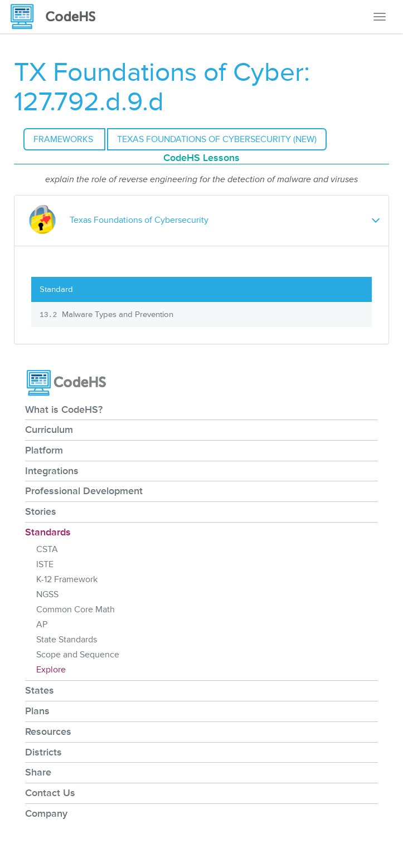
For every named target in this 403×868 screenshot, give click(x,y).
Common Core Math (76, 609)
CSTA (47, 549)
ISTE (45, 564)
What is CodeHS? (64, 409)
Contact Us (50, 793)
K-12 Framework (67, 579)
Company (46, 813)
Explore (51, 670)
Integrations (52, 471)
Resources (48, 732)
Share (38, 772)
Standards (48, 532)
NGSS (47, 594)
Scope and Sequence (78, 655)
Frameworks (64, 139)
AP (42, 625)
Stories (41, 511)
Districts (43, 752)
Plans (37, 711)
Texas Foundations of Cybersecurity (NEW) (217, 139)
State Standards (67, 640)
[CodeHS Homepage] (57, 17)
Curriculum (49, 430)
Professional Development (84, 491)
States (40, 690)
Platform (44, 450)
